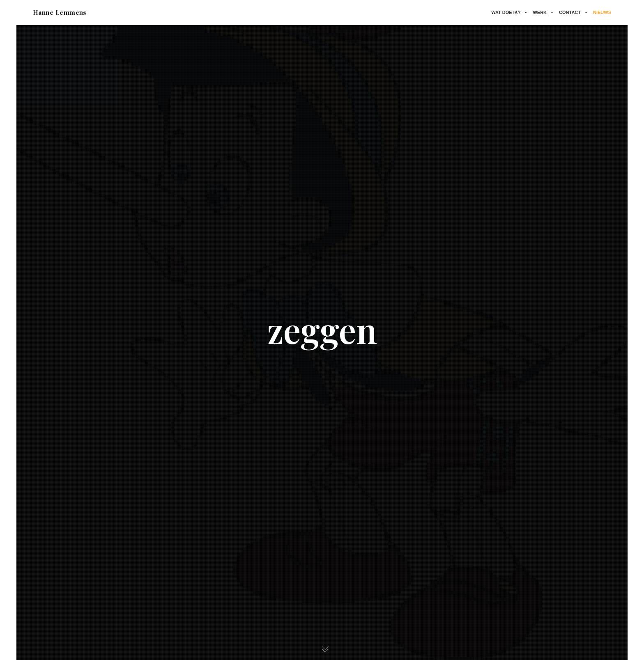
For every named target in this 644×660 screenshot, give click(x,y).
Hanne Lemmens (60, 12)
